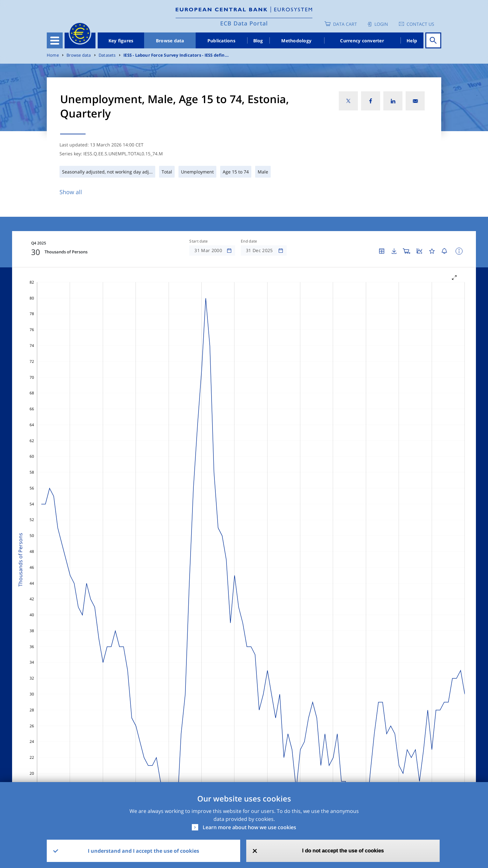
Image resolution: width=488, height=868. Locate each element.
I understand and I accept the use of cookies (143, 851)
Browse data (170, 41)
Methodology (296, 41)
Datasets (107, 55)
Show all (71, 192)
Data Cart (345, 24)
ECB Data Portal (244, 23)
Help (412, 41)
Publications (221, 41)
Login (381, 24)
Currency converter (362, 41)
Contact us (420, 24)
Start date (199, 241)
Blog (258, 41)
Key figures (121, 41)
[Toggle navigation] (55, 40)
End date (249, 241)
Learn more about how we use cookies (249, 827)
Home (53, 55)
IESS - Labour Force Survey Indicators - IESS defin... (176, 55)
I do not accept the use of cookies (343, 851)
